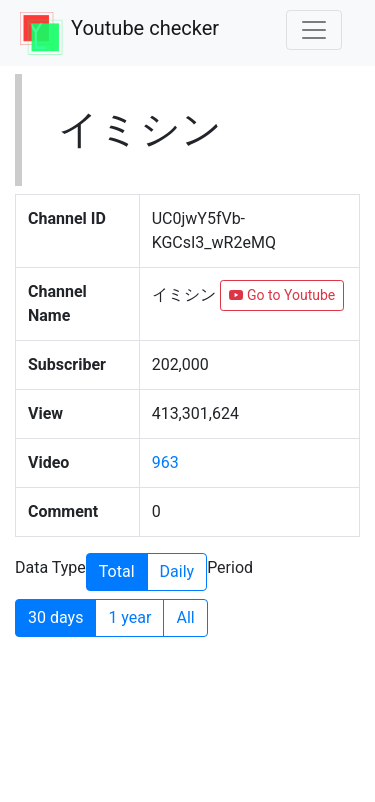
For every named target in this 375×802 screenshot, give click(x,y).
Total (117, 570)
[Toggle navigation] (314, 30)
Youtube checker (145, 28)
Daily (177, 570)
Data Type (50, 567)
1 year (129, 616)
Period (230, 567)
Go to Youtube (282, 295)
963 (165, 462)
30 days (55, 616)
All (185, 616)
